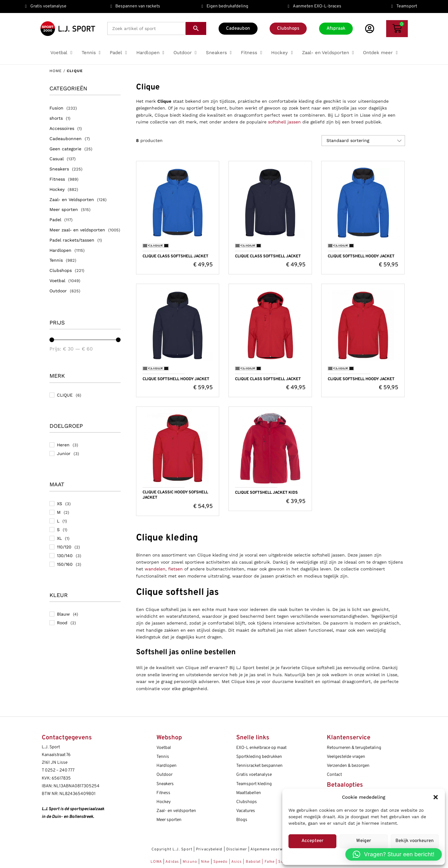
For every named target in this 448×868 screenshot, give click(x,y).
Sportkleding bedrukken (259, 757)
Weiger (364, 841)
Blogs (242, 820)
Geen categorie (65, 149)
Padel (55, 220)
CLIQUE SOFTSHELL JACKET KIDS (266, 493)
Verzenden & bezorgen (348, 766)
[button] (436, 797)
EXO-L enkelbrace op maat (261, 748)
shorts (56, 118)
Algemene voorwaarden (273, 849)
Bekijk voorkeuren (415, 841)
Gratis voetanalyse (254, 775)
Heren (63, 445)
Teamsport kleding (254, 784)
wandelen (155, 569)
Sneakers (59, 169)
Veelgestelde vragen (346, 757)
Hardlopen (60, 250)
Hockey (57, 189)
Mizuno (191, 862)
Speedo (221, 862)
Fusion (56, 108)
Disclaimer (237, 849)
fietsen (175, 569)
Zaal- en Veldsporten (72, 200)
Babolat (253, 862)
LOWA (157, 862)
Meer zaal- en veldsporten (77, 230)
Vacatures (246, 811)
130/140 (65, 556)
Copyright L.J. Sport (172, 849)
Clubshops (61, 270)
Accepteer (312, 841)
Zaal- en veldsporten (176, 811)
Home (56, 71)
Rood (62, 623)
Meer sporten (64, 209)
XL (59, 538)
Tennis (56, 260)
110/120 (64, 547)
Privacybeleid (209, 849)
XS (60, 504)
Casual (57, 159)
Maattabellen (249, 793)
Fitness (57, 179)
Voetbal (57, 281)
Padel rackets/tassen (72, 240)
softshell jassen (284, 122)
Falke (270, 862)
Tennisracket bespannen (259, 766)
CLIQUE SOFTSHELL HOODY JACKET (361, 256)
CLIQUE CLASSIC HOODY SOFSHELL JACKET (175, 495)
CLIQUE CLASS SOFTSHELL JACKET (175, 256)
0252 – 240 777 (60, 770)
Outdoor (58, 291)
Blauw (63, 614)
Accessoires (62, 128)
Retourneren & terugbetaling (354, 748)
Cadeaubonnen (66, 139)
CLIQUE (65, 395)
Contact (334, 775)
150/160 (65, 564)
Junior (64, 453)
